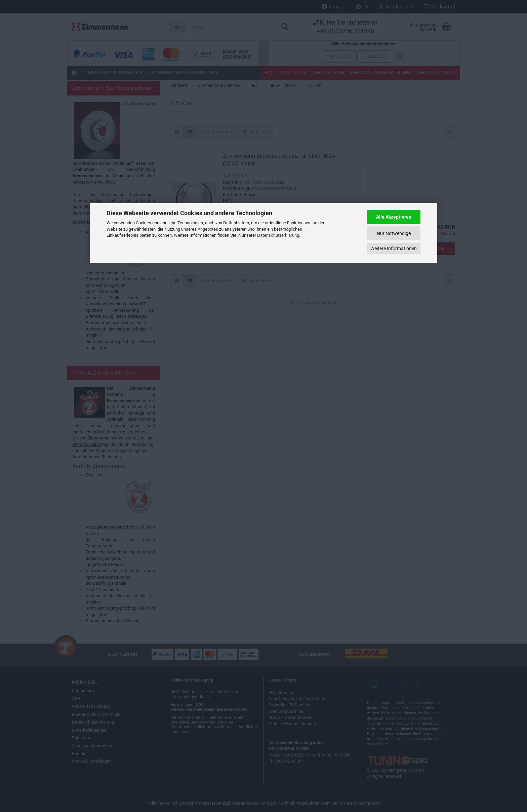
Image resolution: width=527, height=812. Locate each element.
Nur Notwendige (394, 233)
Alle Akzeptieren (394, 217)
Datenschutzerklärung (278, 235)
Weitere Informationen (394, 248)
